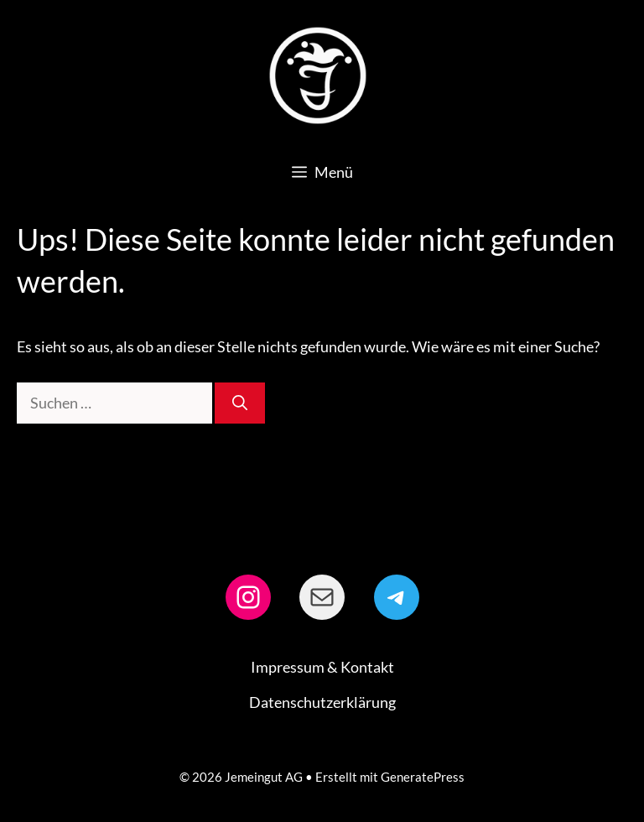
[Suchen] (240, 403)
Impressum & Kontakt (322, 667)
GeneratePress (423, 777)
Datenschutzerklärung (322, 702)
